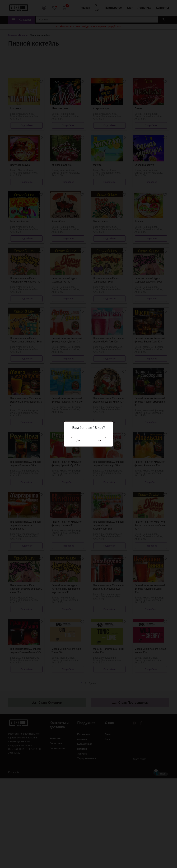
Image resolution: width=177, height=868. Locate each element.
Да (78, 440)
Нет (99, 440)
